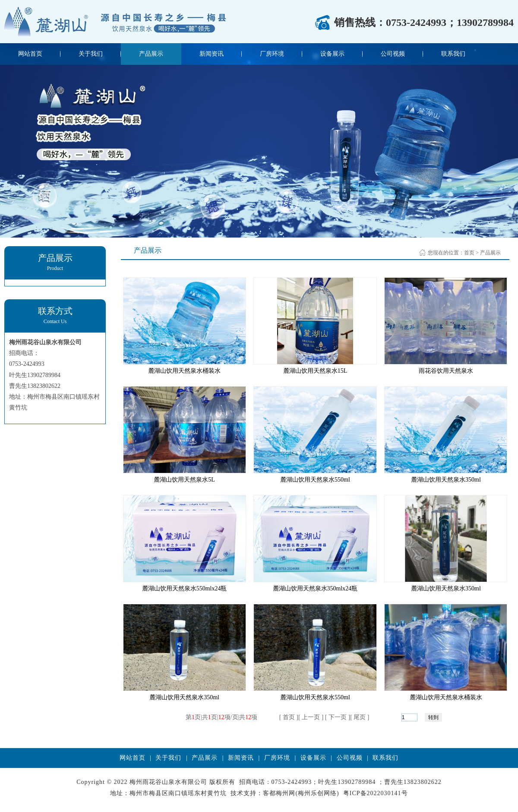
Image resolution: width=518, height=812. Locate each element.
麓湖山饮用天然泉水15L (315, 371)
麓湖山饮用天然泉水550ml (315, 480)
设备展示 (332, 54)
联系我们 (453, 54)
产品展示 (151, 54)
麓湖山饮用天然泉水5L (184, 480)
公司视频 (393, 54)
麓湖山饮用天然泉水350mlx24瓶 (315, 588)
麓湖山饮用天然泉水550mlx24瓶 (185, 588)
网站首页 (30, 54)
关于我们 (91, 54)
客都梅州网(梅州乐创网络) (301, 793)
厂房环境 (272, 54)
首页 (469, 253)
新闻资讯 (212, 54)
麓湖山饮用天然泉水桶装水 (184, 371)
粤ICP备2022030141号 (376, 793)
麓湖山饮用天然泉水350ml (446, 480)
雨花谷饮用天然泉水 (446, 371)
